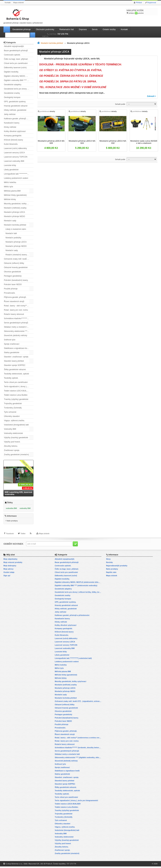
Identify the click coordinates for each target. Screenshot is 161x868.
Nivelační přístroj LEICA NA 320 (51, 143)
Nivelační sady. (12, 250)
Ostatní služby (109, 29)
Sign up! (7, 577)
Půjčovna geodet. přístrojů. (15, 297)
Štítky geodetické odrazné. (15, 370)
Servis (95, 29)
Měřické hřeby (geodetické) (15, 195)
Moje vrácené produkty (13, 564)
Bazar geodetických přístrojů (16, 51)
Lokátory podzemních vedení (16, 178)
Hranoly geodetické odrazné (16, 106)
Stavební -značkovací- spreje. (16, 357)
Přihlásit (139, 3)
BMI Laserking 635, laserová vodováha (18, 493)
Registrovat (152, 3)
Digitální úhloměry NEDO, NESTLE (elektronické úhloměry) (19, 76)
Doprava (83, 29)
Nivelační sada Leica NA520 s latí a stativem (143, 143)
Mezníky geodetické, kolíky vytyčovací (19, 204)
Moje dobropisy (10, 567)
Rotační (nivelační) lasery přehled (19, 255)
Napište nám (111, 574)
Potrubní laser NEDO (13, 284)
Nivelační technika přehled (15, 225)
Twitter (23, 537)
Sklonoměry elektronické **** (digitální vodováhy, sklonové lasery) (19, 331)
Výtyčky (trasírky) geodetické (16, 438)
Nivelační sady (10, 221)
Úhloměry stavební (12, 416)
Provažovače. (10, 293)
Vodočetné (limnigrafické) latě (16, 425)
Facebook (10, 537)
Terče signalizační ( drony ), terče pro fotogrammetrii (19, 387)
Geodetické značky (12, 93)
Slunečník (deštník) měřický (15, 335)
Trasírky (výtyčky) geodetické (16, 399)
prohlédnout (47, 112)
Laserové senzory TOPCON (16, 157)
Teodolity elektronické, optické (16, 374)
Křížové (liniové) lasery (13, 140)
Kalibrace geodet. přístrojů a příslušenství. (19, 119)
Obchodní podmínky (45, 29)
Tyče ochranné (10, 412)
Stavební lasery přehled (14, 361)
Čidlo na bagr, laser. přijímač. (16, 59)
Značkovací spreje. (12, 450)
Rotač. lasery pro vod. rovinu (16, 310)
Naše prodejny (12, 522)
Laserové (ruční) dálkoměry (15, 148)
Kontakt (8, 3)
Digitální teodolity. (11, 72)
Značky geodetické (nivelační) (16, 455)
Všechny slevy (27, 466)
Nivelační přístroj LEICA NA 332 (113, 143)
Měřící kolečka (10, 182)
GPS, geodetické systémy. (15, 102)
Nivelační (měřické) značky (15, 208)
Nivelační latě (11, 233)
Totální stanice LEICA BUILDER (17, 391)
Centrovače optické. (12, 55)
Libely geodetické (11, 170)
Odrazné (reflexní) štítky (14, 263)
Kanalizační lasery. (12, 123)
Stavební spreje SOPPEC (15, 365)
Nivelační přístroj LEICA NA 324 (82, 143)
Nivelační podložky (13, 238)
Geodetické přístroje (22, 29)
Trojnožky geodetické (13, 404)
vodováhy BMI (25, 508)
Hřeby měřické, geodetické (15, 110)
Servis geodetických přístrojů (16, 323)
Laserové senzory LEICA (14, 153)
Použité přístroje (11, 289)
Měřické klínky (10, 199)
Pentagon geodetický (13, 276)
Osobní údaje (9, 574)
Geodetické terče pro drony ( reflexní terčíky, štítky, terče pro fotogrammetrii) (19, 89)
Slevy (108, 561)
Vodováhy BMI (10, 429)
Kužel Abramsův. (11, 144)
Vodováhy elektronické (13, 433)
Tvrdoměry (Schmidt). (13, 408)
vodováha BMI (11, 508)
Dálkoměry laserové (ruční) (15, 68)
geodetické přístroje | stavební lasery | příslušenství (23, 16)
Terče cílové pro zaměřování (16, 382)
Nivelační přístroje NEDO (14, 216)
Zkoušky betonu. (11, 446)
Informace (12, 518)
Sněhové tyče (10, 340)
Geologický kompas (12, 97)
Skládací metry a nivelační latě (17, 327)
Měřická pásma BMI (12, 191)
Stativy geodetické (12, 352)
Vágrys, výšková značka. (14, 421)
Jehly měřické (10, 114)
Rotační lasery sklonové (14, 314)
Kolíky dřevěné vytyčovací (15, 131)
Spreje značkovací (12, 344)
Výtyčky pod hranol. (12, 442)
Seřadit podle (120, 104)
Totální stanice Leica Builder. (16, 395)
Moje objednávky (10, 561)
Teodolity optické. (11, 378)
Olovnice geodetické (12, 272)
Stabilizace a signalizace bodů (17, 348)
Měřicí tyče (8, 187)
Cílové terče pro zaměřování (16, 63)
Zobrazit (151, 96)
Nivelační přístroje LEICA (14, 212)
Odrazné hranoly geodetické (16, 267)
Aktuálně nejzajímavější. (14, 46)
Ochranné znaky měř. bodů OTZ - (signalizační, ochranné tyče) (19, 259)
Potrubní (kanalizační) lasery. (16, 280)
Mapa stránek (18, 3)
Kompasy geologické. (13, 136)
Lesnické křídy (10, 165)
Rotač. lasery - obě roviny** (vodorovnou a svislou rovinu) (19, 306)
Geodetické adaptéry (13, 85)
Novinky (110, 564)
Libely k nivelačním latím (16, 229)
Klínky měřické (10, 127)
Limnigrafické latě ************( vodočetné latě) (19, 174)
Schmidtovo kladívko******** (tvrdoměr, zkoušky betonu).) (19, 318)
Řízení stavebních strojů (14, 301)
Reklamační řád (67, 29)
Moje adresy (8, 570)
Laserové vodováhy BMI (14, 161)
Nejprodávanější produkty (117, 567)
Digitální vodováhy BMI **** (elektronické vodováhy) (19, 80)
